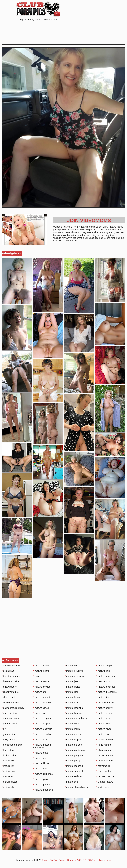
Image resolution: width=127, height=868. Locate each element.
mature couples (42, 724)
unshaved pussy (105, 703)
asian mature (9, 671)
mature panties (73, 745)
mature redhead (74, 766)
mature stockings (106, 687)
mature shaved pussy (77, 787)
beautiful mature (11, 676)
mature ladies (73, 687)
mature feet (40, 758)
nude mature (104, 745)
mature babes (10, 782)
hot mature (8, 750)
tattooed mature (105, 776)
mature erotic (41, 753)
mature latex (72, 692)
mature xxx (103, 734)
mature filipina (41, 763)
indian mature (9, 755)
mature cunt (40, 740)
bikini (37, 676)
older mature (104, 750)
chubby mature (10, 692)
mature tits (102, 697)
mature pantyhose (75, 750)
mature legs (72, 703)
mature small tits (105, 676)
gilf (4, 729)
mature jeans (72, 681)
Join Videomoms (89, 220)
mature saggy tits (74, 771)
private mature (104, 761)
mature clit (39, 713)
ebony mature (10, 713)
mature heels (72, 666)
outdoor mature (105, 755)
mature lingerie (73, 713)
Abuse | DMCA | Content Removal (59, 860)
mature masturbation (76, 718)
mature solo (103, 681)
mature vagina (104, 713)
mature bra (40, 692)
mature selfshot (74, 776)
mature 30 (8, 761)
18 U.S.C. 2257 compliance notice (95, 860)
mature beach (41, 666)
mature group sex (43, 790)
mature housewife (75, 671)
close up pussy (10, 703)
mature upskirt (104, 708)
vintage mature (105, 782)
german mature (10, 724)
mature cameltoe (43, 703)
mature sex (71, 782)
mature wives (104, 729)
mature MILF (72, 724)
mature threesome (106, 692)
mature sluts (103, 671)
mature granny (42, 785)
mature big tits (41, 671)
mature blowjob (42, 687)
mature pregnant (74, 755)
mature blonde (41, 681)
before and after (11, 681)
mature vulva (104, 718)
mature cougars (42, 718)
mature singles (105, 666)
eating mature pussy (13, 708)
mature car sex (42, 708)
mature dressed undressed (42, 746)
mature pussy (73, 761)
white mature (104, 787)
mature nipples (73, 740)
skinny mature (104, 771)
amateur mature (11, 666)
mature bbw (9, 787)
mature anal (9, 771)
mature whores (105, 724)
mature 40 (8, 766)
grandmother (9, 734)
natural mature (105, 740)
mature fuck (40, 769)
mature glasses (42, 779)
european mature (11, 718)
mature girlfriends (43, 774)
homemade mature (12, 745)
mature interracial (75, 676)
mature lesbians (74, 708)
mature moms (73, 729)
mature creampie (43, 729)
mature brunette (42, 697)
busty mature (9, 687)
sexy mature (103, 766)
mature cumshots (43, 734)
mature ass (8, 776)
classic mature (10, 697)
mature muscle (73, 734)
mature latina (72, 697)
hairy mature (9, 740)
